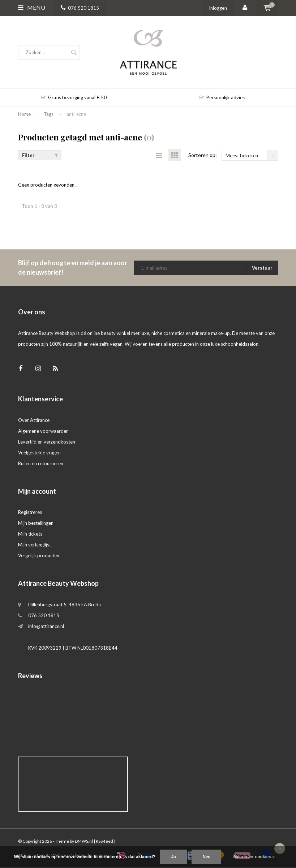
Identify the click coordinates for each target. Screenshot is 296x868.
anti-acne (76, 114)
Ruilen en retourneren (41, 463)
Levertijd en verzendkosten (47, 442)
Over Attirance (34, 420)
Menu (32, 7)
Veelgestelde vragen (39, 453)
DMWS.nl (84, 841)
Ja (173, 857)
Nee (206, 857)
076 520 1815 (80, 8)
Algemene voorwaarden (43, 431)
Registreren (30, 512)
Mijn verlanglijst (35, 545)
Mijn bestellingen (36, 523)
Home (24, 114)
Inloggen (218, 8)
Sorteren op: (203, 155)
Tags (49, 114)
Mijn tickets (30, 534)
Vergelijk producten (39, 555)
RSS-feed (104, 841)
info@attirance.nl (46, 626)
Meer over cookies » (254, 857)
